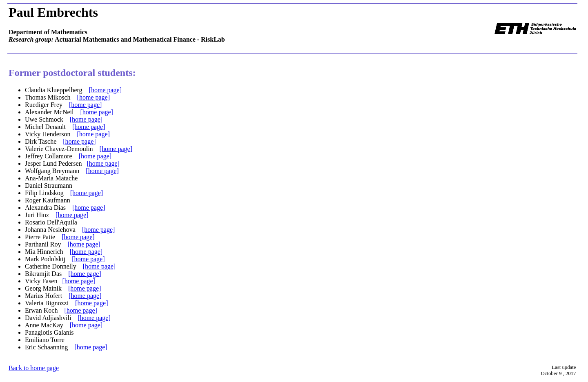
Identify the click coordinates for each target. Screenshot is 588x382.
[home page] (105, 90)
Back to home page (34, 368)
